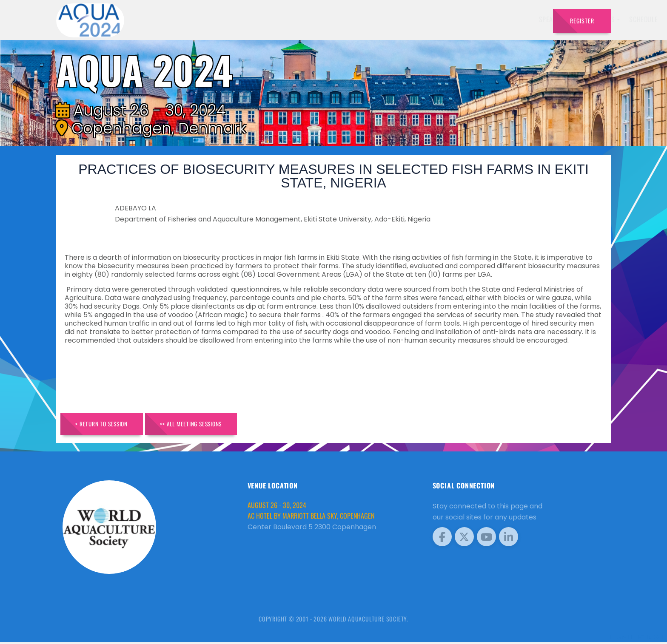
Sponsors (448, 19)
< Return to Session (106, 425)
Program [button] (486, 19)
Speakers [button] (319, 19)
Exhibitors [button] (364, 19)
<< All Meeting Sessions (204, 425)
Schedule (409, 19)
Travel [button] (525, 19)
